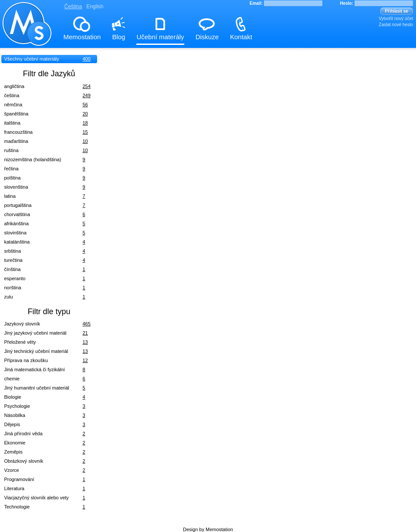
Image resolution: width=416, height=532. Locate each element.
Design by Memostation (208, 529)
